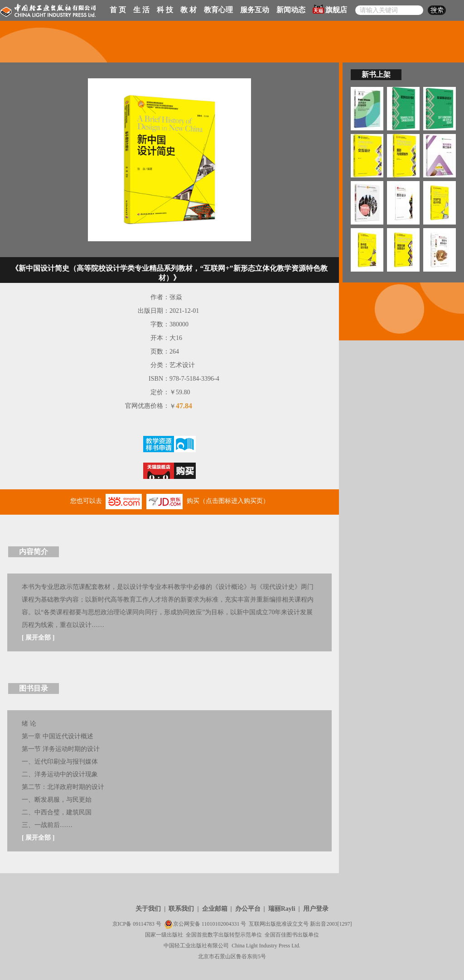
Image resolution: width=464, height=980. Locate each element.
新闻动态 (291, 10)
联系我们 (181, 909)
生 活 (141, 10)
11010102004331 (221, 924)
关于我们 (148, 909)
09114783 (144, 924)
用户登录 (316, 909)
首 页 (118, 10)
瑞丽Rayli (282, 909)
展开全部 (38, 638)
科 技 (165, 10)
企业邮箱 (215, 909)
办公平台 (248, 909)
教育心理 (218, 10)
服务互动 (255, 10)
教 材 (188, 10)
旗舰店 (330, 9)
